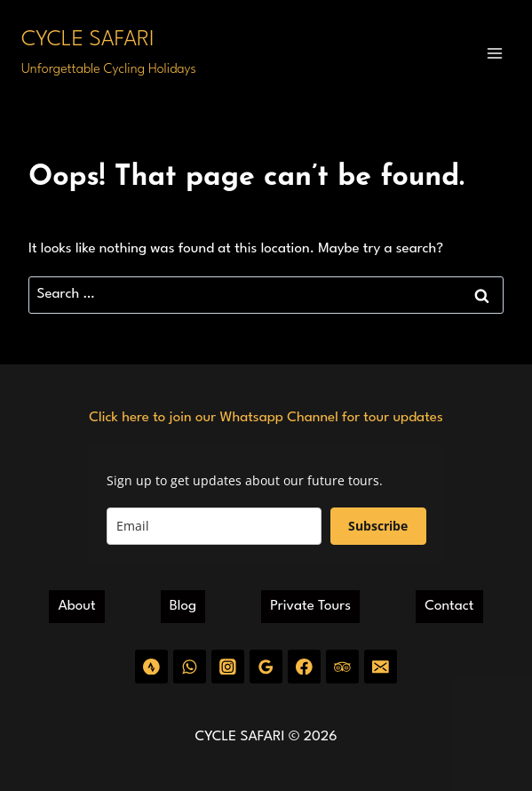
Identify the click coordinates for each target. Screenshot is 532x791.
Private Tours (310, 606)
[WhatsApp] (190, 666)
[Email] (381, 666)
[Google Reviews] (266, 666)
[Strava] (151, 666)
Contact (449, 606)
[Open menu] (494, 53)
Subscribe (378, 526)
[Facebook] (304, 666)
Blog (183, 606)
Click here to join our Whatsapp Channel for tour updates (266, 418)
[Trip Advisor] (342, 666)
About (77, 606)
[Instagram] (228, 666)
